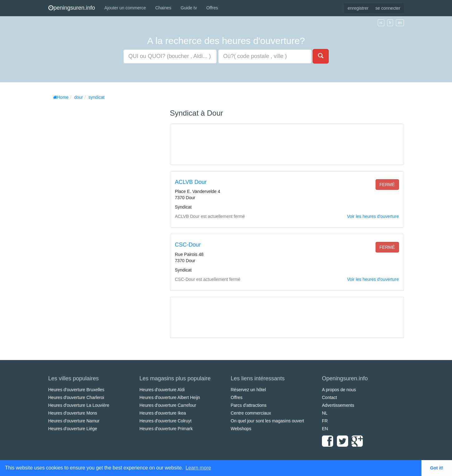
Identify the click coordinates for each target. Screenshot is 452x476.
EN (325, 429)
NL (325, 413)
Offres (212, 8)
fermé (387, 185)
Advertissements (338, 405)
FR (325, 421)
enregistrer (358, 8)
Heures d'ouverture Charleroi (76, 397)
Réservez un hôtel (248, 390)
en (400, 23)
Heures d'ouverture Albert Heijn (170, 397)
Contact (329, 397)
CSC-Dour (188, 245)
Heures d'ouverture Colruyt (165, 421)
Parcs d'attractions (249, 405)
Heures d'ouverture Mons (73, 413)
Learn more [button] (198, 468)
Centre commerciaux (251, 413)
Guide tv (189, 8)
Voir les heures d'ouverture (373, 216)
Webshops (241, 429)
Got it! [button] (437, 468)
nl (381, 23)
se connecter (388, 8)
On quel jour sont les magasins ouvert (267, 421)
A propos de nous (339, 390)
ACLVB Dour (191, 182)
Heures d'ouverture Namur (74, 421)
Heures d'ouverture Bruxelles (76, 390)
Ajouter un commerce (125, 8)
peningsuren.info (72, 8)
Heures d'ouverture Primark (166, 429)
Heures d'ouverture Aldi (162, 390)
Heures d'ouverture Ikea (163, 413)
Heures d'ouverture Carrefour (168, 405)
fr (390, 23)
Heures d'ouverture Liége (73, 429)
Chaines (163, 8)
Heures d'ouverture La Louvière (79, 405)
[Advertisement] (95, 196)
